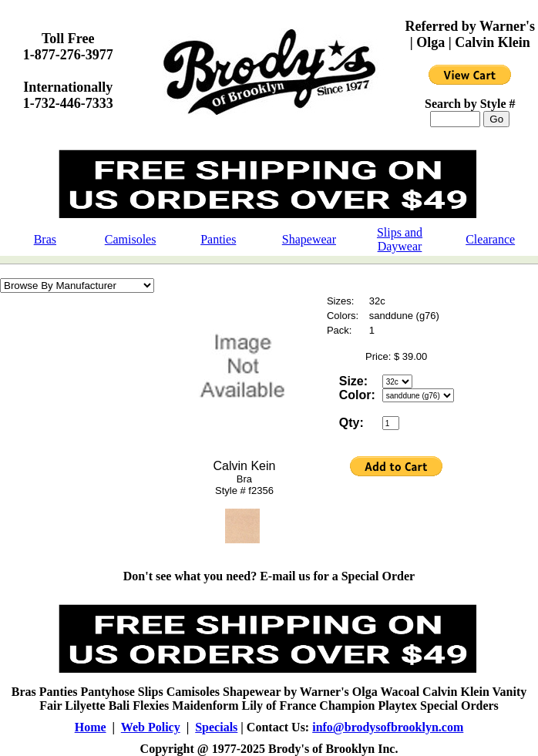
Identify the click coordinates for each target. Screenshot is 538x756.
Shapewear (309, 239)
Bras (45, 239)
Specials (216, 727)
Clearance (490, 239)
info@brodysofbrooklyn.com (388, 727)
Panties (218, 239)
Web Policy (151, 727)
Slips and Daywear (400, 239)
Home (91, 727)
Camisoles (131, 239)
